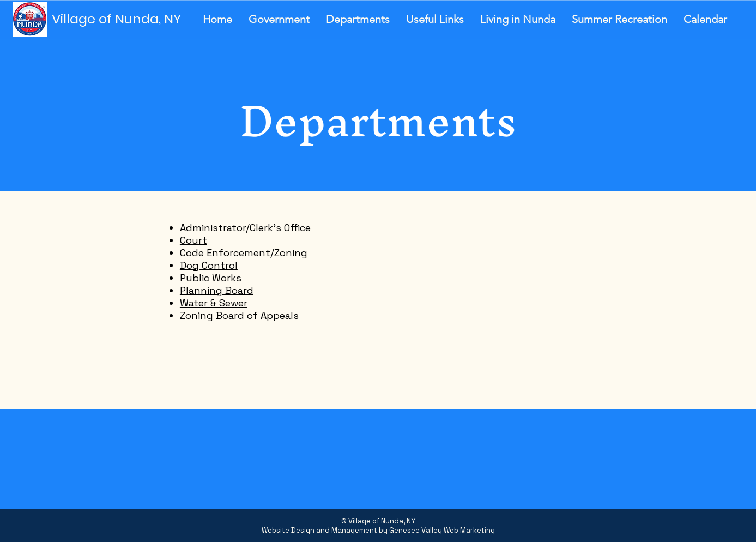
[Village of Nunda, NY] (120, 19)
